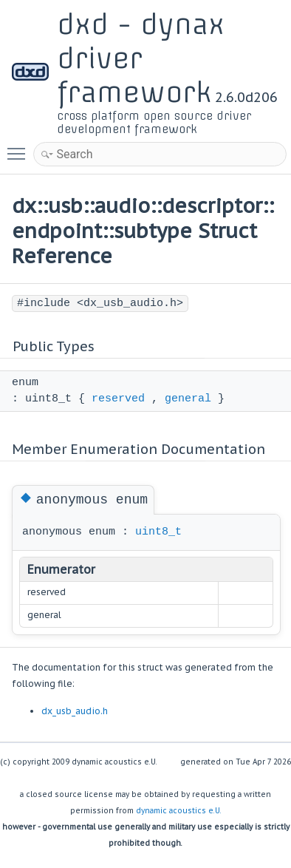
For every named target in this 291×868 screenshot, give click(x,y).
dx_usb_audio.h (75, 711)
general (188, 399)
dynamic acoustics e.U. (179, 811)
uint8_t (158, 532)
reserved (118, 399)
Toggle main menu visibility (20, 147)
